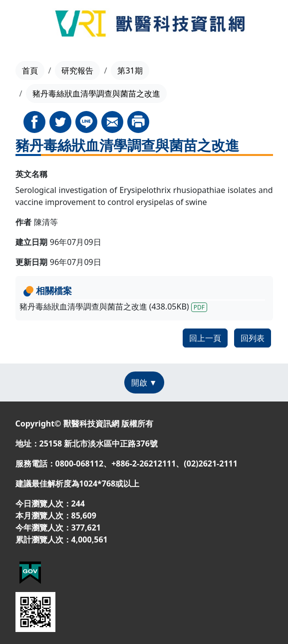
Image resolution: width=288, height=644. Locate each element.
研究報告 (77, 70)
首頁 (30, 70)
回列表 (253, 338)
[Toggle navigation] (20, 25)
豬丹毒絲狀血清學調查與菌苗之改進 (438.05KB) (114, 306)
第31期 (130, 70)
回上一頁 (205, 338)
